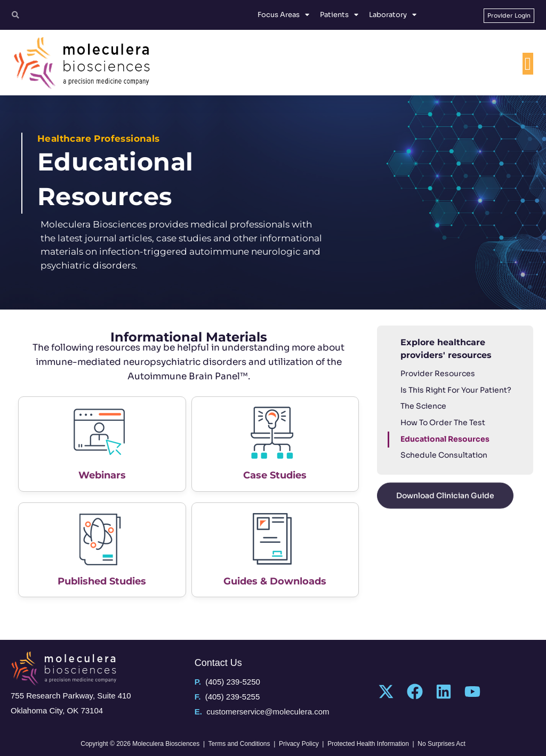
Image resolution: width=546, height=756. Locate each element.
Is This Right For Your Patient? (456, 390)
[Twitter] (386, 692)
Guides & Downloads (275, 581)
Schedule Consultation (444, 455)
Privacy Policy (299, 744)
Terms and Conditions (239, 744)
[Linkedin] (444, 692)
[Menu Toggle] (528, 64)
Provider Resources (438, 373)
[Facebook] (415, 692)
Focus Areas (283, 15)
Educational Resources (445, 439)
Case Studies (275, 475)
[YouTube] (472, 692)
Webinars (102, 475)
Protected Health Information (368, 744)
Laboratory (393, 15)
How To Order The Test (443, 422)
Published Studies (102, 581)
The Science (423, 406)
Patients (339, 15)
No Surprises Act (441, 744)
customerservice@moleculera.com (268, 712)
